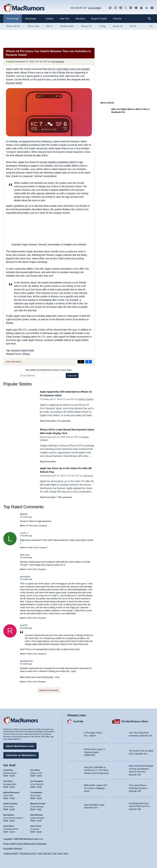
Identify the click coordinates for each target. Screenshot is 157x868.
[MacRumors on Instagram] (115, 8)
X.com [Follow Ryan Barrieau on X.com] (39, 819)
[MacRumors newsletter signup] (152, 8)
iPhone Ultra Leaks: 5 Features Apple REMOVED (94, 750)
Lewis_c (24, 537)
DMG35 (24, 518)
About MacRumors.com (20, 744)
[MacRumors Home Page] (24, 8)
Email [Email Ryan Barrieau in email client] (33, 819)
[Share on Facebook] (89, 362)
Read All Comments (49, 694)
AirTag (102, 26)
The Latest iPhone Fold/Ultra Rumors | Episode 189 (138, 786)
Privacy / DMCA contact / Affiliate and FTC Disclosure (25, 844)
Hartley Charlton (86, 399)
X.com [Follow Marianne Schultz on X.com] (39, 807)
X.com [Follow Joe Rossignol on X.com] (39, 785)
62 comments (14, 362)
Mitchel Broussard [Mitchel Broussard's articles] (11, 791)
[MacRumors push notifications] (141, 8)
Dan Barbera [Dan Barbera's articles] (9, 813)
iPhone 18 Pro (13, 26)
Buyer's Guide (99, 19)
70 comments (64, 421)
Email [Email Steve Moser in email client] (6, 830)
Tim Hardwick (57, 62)
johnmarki (25, 580)
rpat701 (24, 629)
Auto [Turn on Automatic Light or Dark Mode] (55, 853)
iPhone (26, 354)
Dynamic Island (14, 83)
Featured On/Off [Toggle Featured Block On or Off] (11, 853)
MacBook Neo (67, 26)
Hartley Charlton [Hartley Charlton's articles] (10, 802)
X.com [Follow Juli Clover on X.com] (12, 785)
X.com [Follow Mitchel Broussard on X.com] (12, 796)
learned (27, 141)
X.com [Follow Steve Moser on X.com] (12, 830)
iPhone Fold (33, 26)
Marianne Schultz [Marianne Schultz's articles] (38, 802)
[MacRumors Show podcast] (110, 8)
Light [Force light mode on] (60, 853)
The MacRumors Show (135, 720)
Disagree (43, 529)
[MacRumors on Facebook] (121, 8)
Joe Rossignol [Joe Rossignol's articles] (37, 780)
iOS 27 (50, 26)
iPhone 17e (87, 26)
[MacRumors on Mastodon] (131, 8)
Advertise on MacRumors (21, 754)
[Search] (151, 19)
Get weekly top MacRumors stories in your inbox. (49, 370)
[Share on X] (81, 362)
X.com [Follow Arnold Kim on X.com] (12, 774)
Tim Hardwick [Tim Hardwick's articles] (36, 791)
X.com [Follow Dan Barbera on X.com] (12, 819)
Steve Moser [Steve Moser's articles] (9, 824)
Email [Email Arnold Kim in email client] (6, 774)
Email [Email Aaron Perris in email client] (33, 830)
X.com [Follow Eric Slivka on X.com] (39, 774)
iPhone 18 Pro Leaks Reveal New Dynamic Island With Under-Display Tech (64, 433)
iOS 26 (133, 26)
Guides (50, 19)
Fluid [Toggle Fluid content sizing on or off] (40, 853)
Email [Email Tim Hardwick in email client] (33, 796)
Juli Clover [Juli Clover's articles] (8, 780)
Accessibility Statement (13, 848)
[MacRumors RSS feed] (147, 8)
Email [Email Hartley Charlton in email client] (6, 807)
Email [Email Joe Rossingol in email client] (33, 785)
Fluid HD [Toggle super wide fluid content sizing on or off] (47, 853)
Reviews (80, 19)
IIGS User (25, 558)
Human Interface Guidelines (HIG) (57, 162)
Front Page (13, 19)
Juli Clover (88, 479)
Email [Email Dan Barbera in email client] (6, 819)
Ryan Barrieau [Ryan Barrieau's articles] (37, 813)
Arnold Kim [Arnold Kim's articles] (8, 768)
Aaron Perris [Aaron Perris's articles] (36, 824)
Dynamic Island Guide (23, 350)
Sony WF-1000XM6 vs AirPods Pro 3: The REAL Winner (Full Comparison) (96, 769)
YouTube (78, 720)
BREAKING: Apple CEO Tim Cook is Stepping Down (96, 786)
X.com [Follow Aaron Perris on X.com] (39, 830)
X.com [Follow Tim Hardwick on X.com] (39, 796)
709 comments (65, 501)
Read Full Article (48, 421)
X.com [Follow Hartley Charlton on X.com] (12, 807)
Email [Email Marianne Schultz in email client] (33, 807)
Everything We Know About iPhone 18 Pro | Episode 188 (139, 805)
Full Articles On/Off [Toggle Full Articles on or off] (28, 853)
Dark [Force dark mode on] (65, 853)
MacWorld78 (26, 665)
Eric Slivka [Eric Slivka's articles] (35, 768)
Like (36, 529)
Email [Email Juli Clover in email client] (6, 785)
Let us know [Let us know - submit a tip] (94, 8)
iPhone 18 (118, 26)
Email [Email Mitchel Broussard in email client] (6, 796)
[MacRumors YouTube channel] (136, 8)
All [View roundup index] (152, 26)
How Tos (64, 19)
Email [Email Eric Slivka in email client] (33, 774)
